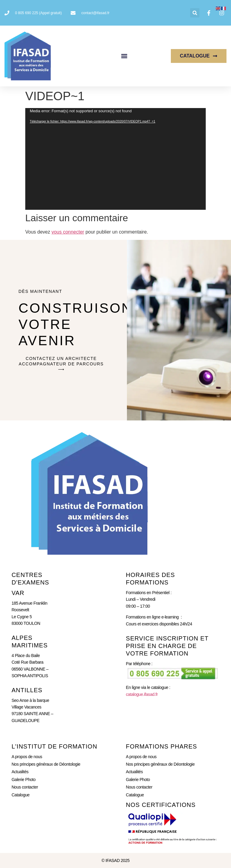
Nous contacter (25, 787)
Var (18, 593)
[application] (115, 159)
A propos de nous (27, 757)
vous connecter (68, 232)
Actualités (20, 772)
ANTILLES (27, 690)
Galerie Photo (23, 780)
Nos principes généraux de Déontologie (46, 764)
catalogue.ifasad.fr (142, 694)
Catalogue (20, 795)
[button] (195, 13)
